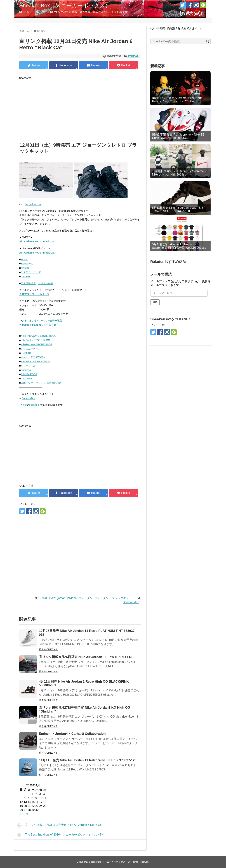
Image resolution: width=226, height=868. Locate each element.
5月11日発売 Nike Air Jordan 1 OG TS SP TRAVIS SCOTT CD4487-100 (179, 209)
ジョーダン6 (102, 598)
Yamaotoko (27, 264)
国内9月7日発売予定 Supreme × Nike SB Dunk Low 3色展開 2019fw (178, 136)
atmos (24, 259)
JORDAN (133, 56)
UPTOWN (26, 379)
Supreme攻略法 (119, 20)
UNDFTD (26, 276)
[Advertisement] (80, 105)
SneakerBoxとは (179, 20)
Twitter (23, 405)
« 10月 (24, 814)
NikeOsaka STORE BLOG (35, 340)
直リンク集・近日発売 (37, 20)
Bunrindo (26, 370)
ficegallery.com (33, 204)
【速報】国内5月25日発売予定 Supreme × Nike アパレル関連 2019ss (179, 173)
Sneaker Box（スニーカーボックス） (65, 5)
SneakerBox (29, 398)
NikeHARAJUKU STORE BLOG (38, 336)
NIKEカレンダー (62, 20)
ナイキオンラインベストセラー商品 (42, 321)
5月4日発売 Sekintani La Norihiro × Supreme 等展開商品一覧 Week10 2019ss (179, 246)
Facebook (35, 405)
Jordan (135, 20)
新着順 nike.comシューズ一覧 (39, 325)
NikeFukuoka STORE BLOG (36, 344)
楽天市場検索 (28, 283)
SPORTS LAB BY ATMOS (35, 361)
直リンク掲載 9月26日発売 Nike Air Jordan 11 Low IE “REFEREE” (88, 657)
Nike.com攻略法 (98, 20)
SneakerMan (131, 602)
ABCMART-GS (29, 374)
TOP (18, 20)
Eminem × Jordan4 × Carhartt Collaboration (72, 734)
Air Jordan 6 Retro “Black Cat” (37, 242)
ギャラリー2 (28, 366)
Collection (161, 20)
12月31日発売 (47, 598)
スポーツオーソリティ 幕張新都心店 (41, 383)
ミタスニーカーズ (31, 272)
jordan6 (72, 598)
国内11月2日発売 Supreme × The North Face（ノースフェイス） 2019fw (177, 100)
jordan (61, 598)
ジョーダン (85, 598)
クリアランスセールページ (34, 294)
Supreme (80, 20)
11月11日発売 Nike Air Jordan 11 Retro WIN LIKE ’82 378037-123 (88, 760)
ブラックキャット (123, 598)
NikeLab (147, 20)
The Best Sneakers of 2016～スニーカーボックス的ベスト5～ (61, 835)
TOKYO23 (38, 357)
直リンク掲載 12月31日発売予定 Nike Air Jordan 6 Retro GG (60, 825)
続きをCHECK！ (48, 649)
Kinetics (25, 268)
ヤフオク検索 (46, 283)
